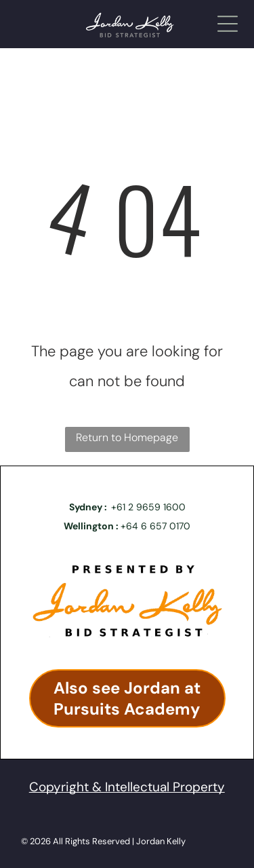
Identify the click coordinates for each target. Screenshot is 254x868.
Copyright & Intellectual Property (127, 787)
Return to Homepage (127, 437)
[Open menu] (228, 24)
